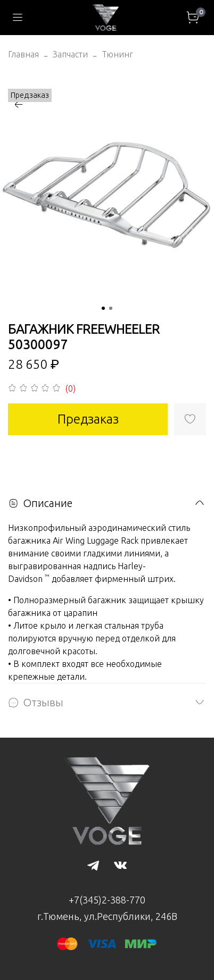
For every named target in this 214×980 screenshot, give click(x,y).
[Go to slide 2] (111, 308)
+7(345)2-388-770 (107, 900)
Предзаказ (88, 419)
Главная (23, 54)
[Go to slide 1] (103, 308)
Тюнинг (117, 54)
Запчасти (70, 54)
